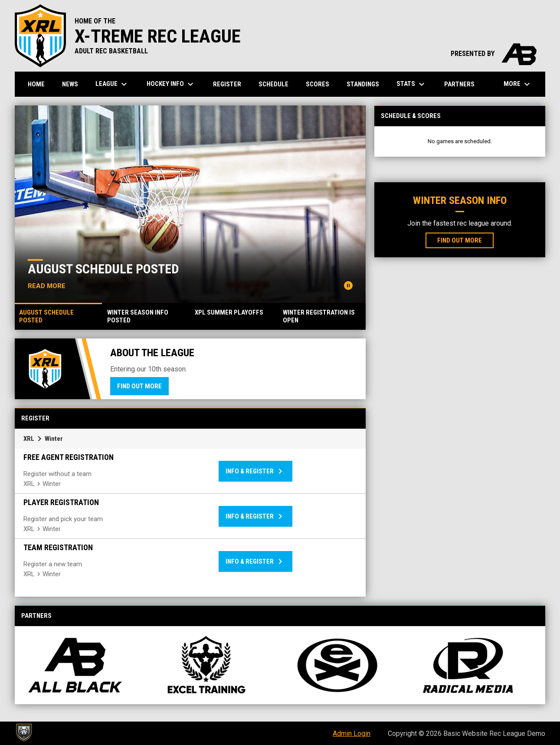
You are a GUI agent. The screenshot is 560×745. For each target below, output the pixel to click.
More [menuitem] (518, 84)
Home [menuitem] (36, 84)
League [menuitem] (112, 84)
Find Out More (139, 386)
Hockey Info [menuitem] (171, 84)
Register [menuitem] (227, 84)
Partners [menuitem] (459, 84)
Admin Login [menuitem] (352, 734)
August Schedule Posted (103, 269)
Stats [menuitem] (412, 84)
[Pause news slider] (348, 286)
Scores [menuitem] (318, 84)
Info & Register (255, 471)
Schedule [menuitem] (273, 84)
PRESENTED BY (494, 54)
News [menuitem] (70, 84)
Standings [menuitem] (363, 84)
